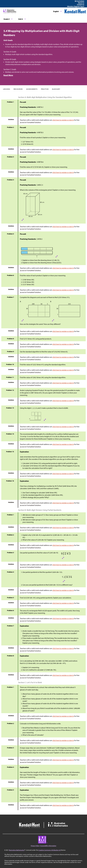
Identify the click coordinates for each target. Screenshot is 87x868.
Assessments (32, 89)
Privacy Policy (35, 846)
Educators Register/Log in (76, 6)
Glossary (56, 89)
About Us (81, 3)
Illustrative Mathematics (17, 850)
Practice (45, 89)
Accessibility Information (48, 846)
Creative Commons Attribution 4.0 (50, 850)
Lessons (7, 89)
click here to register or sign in (63, 120)
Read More (8, 75)
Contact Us (81, 5)
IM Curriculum (79, 1)
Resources (18, 89)
